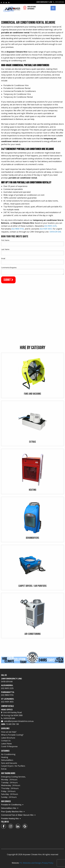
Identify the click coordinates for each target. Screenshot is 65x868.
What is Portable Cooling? (12, 735)
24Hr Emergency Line (50, 2)
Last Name (5, 249)
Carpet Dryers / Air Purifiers (13, 766)
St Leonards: (32, 700)
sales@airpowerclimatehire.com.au (19, 721)
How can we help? (9, 732)
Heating (5, 757)
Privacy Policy (48, 863)
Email (3, 258)
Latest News (6, 744)
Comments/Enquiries (9, 268)
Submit (8, 280)
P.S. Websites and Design (30, 863)
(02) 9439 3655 (46, 229)
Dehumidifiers (7, 760)
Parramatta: (32, 694)
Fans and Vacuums (9, 763)
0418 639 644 (55, 232)
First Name (5, 240)
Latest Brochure (8, 738)
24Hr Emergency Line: (32, 680)
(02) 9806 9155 (18, 229)
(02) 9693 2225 (50, 226)
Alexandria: (32, 687)
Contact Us (6, 741)
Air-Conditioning (8, 754)
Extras (4, 769)
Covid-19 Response (9, 746)
